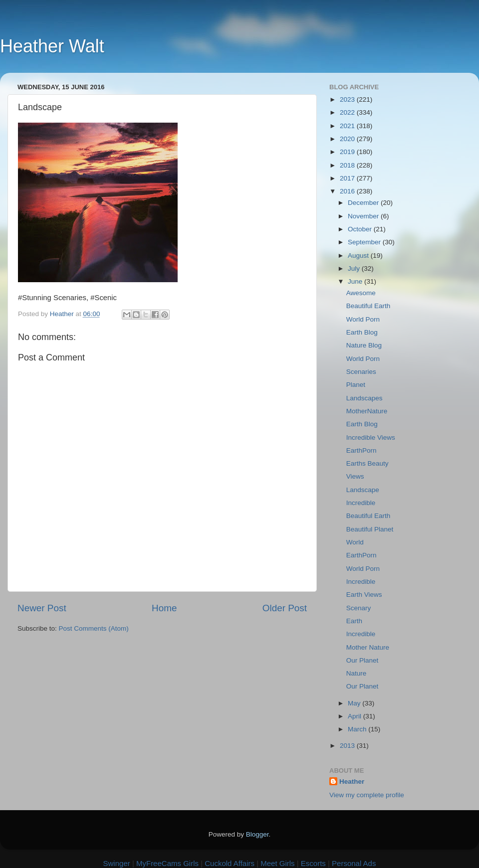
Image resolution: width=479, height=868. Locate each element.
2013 (348, 746)
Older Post (285, 608)
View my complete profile (367, 795)
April (356, 716)
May (355, 703)
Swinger (117, 863)
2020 (348, 139)
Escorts (313, 863)
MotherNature (367, 411)
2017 (348, 178)
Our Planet (362, 660)
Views (355, 476)
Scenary (359, 608)
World (355, 542)
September (365, 242)
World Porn (363, 319)
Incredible (361, 503)
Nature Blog (364, 345)
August (359, 256)
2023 (348, 99)
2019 (348, 152)
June (356, 281)
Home (164, 608)
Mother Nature (368, 647)
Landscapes (364, 398)
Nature (357, 673)
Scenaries (361, 372)
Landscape (363, 490)
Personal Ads (354, 863)
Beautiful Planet (370, 529)
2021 (348, 126)
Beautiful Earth (368, 306)
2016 (348, 191)
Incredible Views (371, 437)
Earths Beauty (367, 463)
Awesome (361, 293)
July (355, 268)
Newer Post (42, 608)
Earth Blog (362, 332)
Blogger (257, 834)
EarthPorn (361, 450)
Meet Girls (277, 863)
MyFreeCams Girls (167, 863)
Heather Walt (52, 46)
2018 (348, 165)
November (364, 216)
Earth (354, 621)
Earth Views (364, 595)
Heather (352, 781)
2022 (348, 112)
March (358, 729)
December (364, 203)
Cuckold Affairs (230, 863)
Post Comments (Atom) (94, 628)
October (361, 229)
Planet (356, 385)
